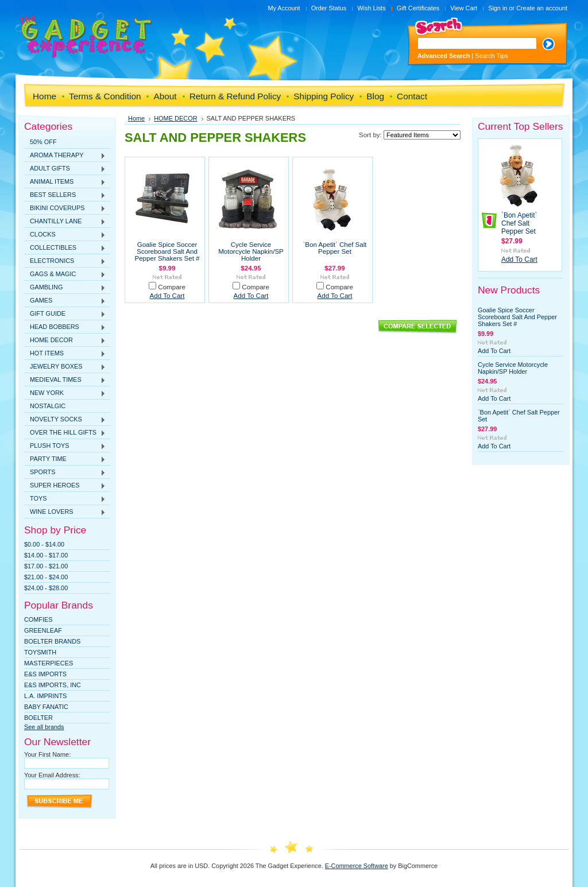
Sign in (498, 8)
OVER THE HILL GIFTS (65, 433)
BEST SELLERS (65, 195)
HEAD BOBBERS (65, 327)
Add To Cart (167, 296)
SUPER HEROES (65, 486)
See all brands (44, 727)
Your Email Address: (52, 775)
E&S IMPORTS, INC (53, 685)
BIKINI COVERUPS (65, 208)
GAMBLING (65, 288)
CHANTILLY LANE (65, 222)
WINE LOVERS (65, 512)
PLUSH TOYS (65, 446)
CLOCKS (65, 235)
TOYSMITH (40, 652)
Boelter (38, 718)
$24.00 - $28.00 (46, 588)
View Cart (464, 8)
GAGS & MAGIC (65, 274)
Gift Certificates (418, 8)
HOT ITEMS (65, 354)
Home (136, 118)
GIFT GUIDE (65, 314)
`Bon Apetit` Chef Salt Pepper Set (334, 248)
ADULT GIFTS (65, 169)
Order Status (329, 8)
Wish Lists (372, 8)
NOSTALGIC (48, 406)
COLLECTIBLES (65, 248)
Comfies (38, 619)
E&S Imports (45, 674)
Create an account (542, 8)
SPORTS (65, 472)
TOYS (65, 499)
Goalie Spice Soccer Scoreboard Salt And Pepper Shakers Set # (167, 251)
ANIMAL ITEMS (65, 182)
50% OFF (43, 142)
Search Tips (491, 56)
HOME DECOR (65, 340)
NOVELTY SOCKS (65, 420)
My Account (284, 8)
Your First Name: (47, 754)
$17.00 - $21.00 (46, 566)
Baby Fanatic (46, 707)
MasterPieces (49, 663)
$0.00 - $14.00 (44, 544)
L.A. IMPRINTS (45, 696)
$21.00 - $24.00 (46, 577)
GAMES (65, 301)
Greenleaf (43, 630)
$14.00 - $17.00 (46, 555)
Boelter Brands (52, 641)
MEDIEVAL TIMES (65, 380)
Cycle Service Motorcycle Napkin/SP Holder (251, 251)
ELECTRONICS (65, 261)
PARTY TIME (65, 459)
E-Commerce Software (357, 866)
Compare (172, 287)
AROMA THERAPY (65, 156)
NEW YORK (65, 393)
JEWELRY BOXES (65, 367)
